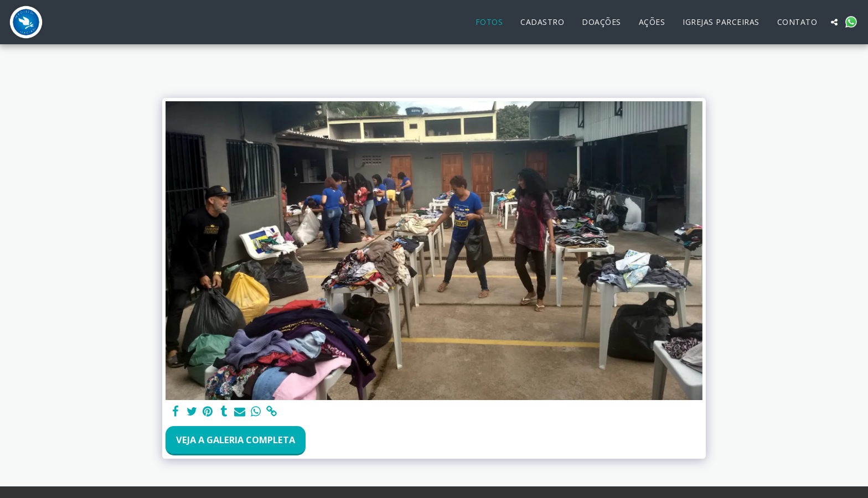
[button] (834, 22)
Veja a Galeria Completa (236, 440)
